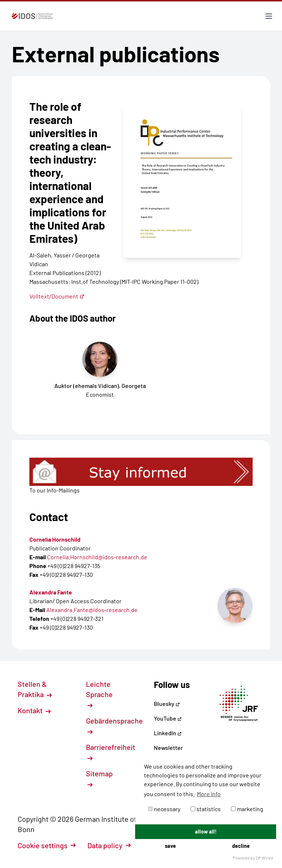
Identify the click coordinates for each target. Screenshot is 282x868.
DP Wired (265, 858)
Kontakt (34, 710)
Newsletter (168, 748)
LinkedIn (168, 733)
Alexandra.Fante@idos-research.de (92, 610)
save (170, 846)
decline (241, 846)
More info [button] (209, 794)
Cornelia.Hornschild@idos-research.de (97, 557)
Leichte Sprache (99, 694)
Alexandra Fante (51, 592)
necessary (164, 809)
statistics (206, 809)
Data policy (109, 845)
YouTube (168, 718)
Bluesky (167, 704)
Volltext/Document (57, 296)
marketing (247, 809)
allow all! (206, 832)
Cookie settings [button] (47, 845)
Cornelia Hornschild (55, 539)
